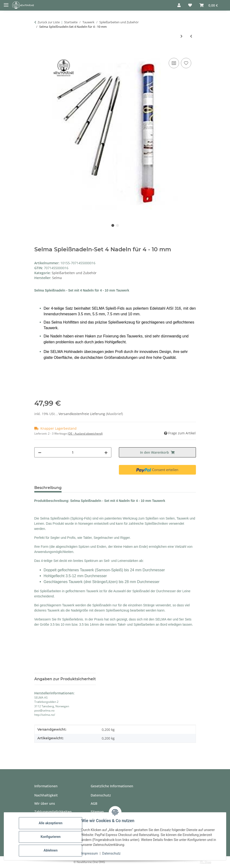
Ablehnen (52, 850)
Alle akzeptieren (52, 823)
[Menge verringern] (40, 452)
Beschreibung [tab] (48, 488)
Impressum (91, 853)
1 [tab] (113, 225)
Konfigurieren (52, 837)
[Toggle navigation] (6, 3)
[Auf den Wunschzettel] (186, 63)
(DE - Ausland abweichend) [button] (85, 434)
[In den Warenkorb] (38, 52)
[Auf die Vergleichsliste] (174, 63)
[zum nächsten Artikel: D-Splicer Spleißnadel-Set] (181, 36)
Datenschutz (113, 853)
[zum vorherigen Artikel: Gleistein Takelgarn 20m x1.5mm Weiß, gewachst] (191, 36)
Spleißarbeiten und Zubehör (74, 273)
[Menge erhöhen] (106, 452)
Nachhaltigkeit (46, 795)
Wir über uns (45, 803)
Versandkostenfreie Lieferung (82, 414)
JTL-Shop (206, 862)
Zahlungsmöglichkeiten (53, 812)
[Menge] (73, 452)
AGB (94, 803)
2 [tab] (117, 225)
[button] (179, 5)
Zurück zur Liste (49, 22)
